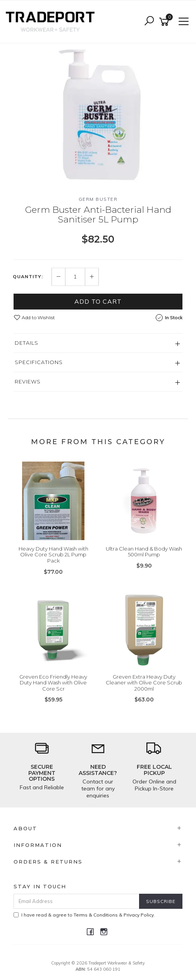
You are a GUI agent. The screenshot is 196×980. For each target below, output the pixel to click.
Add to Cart (98, 301)
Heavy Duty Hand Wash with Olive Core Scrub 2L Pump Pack (53, 555)
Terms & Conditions (96, 915)
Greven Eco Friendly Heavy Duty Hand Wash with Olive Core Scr (53, 683)
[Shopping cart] (165, 22)
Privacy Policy (139, 915)
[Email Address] (77, 901)
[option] (98, 113)
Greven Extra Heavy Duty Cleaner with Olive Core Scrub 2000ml (144, 683)
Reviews (28, 381)
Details (27, 343)
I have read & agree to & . (84, 915)
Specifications (39, 362)
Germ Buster (98, 199)
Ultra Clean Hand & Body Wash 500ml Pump (144, 552)
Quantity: (28, 277)
